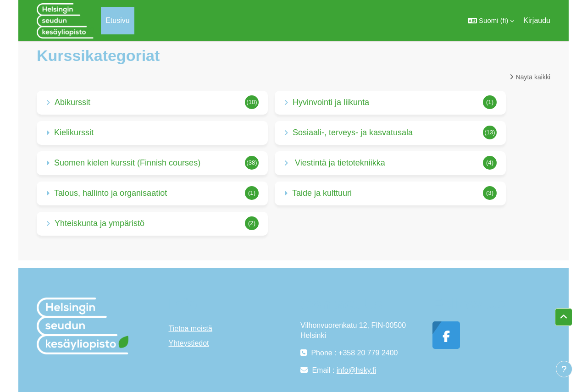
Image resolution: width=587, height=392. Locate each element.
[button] (491, 21)
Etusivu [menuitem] (117, 20)
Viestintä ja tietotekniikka (339, 163)
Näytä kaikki (533, 77)
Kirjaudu (537, 20)
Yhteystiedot (189, 343)
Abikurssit (72, 102)
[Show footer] (564, 369)
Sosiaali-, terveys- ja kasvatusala (353, 133)
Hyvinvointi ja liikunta (331, 102)
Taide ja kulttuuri (322, 193)
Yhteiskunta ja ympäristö (100, 223)
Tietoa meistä (191, 329)
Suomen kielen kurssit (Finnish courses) (127, 163)
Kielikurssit (74, 133)
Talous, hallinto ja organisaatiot (111, 193)
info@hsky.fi (356, 370)
